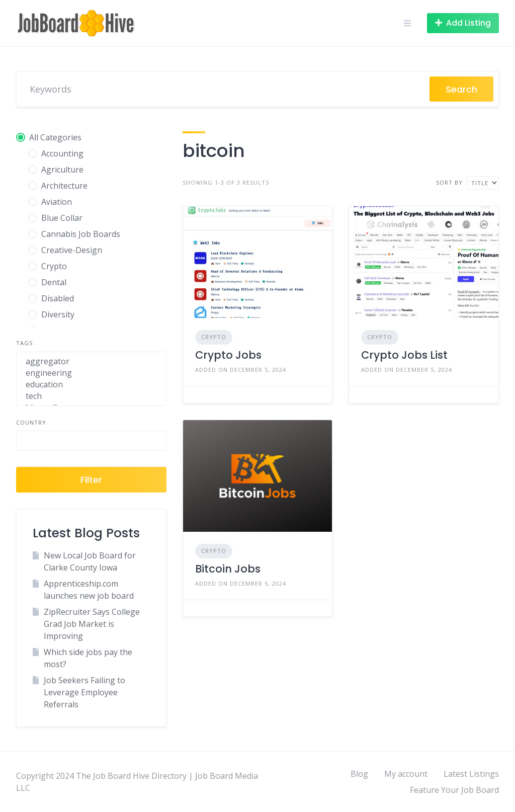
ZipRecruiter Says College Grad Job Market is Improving (92, 624)
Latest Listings (471, 774)
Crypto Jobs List (404, 355)
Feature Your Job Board (454, 790)
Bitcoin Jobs (228, 569)
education (91, 385)
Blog (359, 774)
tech (91, 396)
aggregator (91, 361)
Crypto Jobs (228, 355)
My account (406, 774)
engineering (91, 373)
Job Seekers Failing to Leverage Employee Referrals (84, 692)
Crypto (214, 337)
